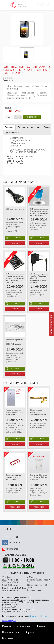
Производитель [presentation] (12, 132)
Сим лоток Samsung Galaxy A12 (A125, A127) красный (13, 477)
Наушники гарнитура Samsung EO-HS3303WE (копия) (14, 342)
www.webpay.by (9, 621)
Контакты (7, 638)
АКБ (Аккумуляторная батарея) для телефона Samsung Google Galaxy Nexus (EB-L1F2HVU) (39, 212)
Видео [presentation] (47, 127)
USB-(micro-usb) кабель (15, 209)
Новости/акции (11, 632)
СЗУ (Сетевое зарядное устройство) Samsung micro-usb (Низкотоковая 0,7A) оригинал (39, 278)
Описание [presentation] (9, 127)
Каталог (41, 626)
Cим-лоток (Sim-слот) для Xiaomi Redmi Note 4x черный (39, 477)
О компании (24, 626)
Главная (6, 626)
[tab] (9, 127)
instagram (12, 549)
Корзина (30, 632)
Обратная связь (51, 324)
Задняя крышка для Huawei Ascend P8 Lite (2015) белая (14, 412)
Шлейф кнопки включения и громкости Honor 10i (38, 412)
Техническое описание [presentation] (29, 127)
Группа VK (15, 542)
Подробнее (15, 243)
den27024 (14, 591)
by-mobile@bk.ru (18, 588)
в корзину (32, 117)
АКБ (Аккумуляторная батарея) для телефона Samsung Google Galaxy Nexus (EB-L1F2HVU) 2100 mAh (15, 278)
